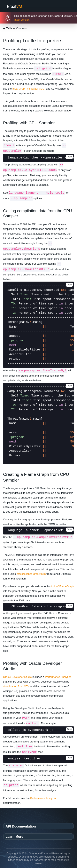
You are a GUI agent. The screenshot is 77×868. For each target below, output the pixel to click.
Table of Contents (15, 28)
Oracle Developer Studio (17, 677)
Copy (69, 157)
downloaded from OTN (16, 686)
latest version (22, 20)
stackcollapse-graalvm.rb (31, 574)
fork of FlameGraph (63, 586)
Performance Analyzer (58, 677)
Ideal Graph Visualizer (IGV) (29, 89)
